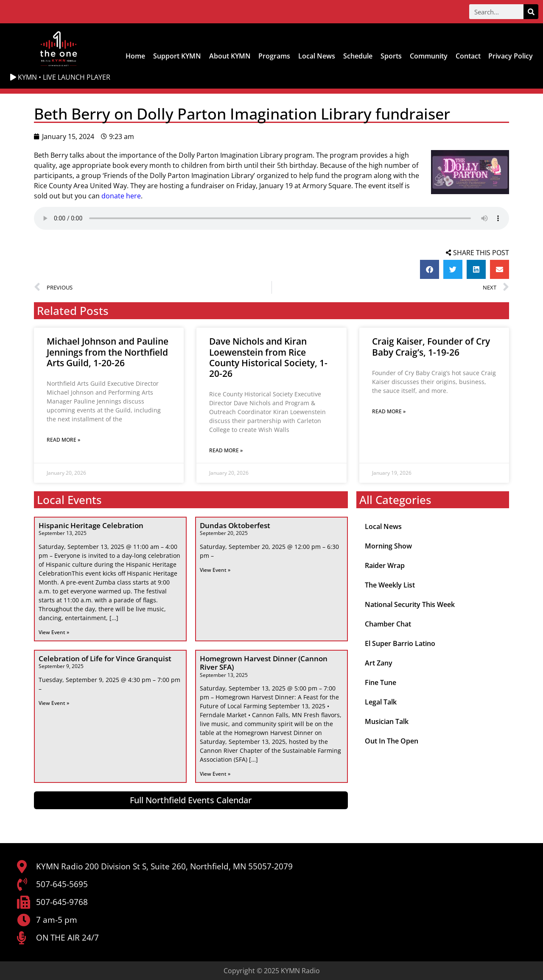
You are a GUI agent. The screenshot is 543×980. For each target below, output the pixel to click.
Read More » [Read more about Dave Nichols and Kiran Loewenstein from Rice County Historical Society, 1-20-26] (226, 450)
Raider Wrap (385, 565)
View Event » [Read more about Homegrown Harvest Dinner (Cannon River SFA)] (215, 774)
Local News (317, 56)
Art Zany (379, 663)
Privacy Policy (511, 56)
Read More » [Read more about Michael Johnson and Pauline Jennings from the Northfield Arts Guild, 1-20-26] (63, 440)
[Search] (531, 12)
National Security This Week (410, 604)
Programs (274, 56)
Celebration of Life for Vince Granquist (105, 658)
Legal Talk (381, 702)
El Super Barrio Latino (400, 643)
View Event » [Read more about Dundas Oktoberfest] (215, 570)
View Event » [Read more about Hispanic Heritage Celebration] (54, 632)
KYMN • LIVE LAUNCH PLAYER (60, 77)
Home (135, 56)
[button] (430, 269)
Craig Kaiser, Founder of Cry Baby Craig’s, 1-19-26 (431, 347)
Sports (391, 56)
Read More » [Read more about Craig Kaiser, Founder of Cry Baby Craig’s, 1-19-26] (389, 411)
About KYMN (230, 56)
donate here (121, 196)
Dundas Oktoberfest (235, 525)
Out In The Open (392, 741)
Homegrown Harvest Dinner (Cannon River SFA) (264, 663)
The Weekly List (390, 585)
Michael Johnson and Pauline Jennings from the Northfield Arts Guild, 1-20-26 (108, 352)
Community (429, 56)
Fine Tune (381, 682)
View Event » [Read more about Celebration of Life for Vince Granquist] (54, 703)
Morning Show (388, 546)
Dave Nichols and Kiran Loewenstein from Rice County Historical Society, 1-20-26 (268, 357)
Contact (468, 56)
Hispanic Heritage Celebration (91, 525)
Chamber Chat (388, 624)
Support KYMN (177, 56)
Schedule (358, 56)
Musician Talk (387, 721)
